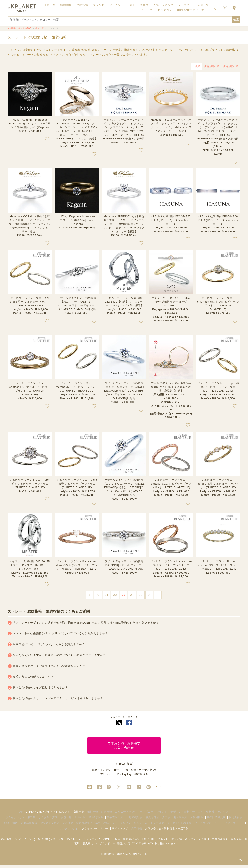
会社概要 (68, 826)
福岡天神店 (236, 820)
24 (132, 595)
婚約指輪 (93, 815)
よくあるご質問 (48, 820)
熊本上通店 (11, 826)
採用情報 (137, 831)
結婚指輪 (107, 815)
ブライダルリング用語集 (21, 820)
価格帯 (210, 815)
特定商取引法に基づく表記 (93, 826)
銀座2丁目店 (96, 820)
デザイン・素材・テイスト (187, 815)
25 (141, 595)
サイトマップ (120, 831)
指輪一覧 (79, 815)
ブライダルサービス (207, 826)
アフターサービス (233, 826)
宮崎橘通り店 (29, 826)
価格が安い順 (231, 66)
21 (107, 595)
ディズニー (147, 815)
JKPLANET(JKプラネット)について (48, 815)
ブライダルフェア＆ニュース (130, 826)
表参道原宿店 (115, 820)
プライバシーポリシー (95, 831)
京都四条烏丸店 (216, 820)
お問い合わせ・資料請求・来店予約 (167, 831)
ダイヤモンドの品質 (179, 826)
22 (115, 595)
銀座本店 (80, 820)
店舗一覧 (203, 5)
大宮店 (166, 820)
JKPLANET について (191, 10)
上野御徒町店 (134, 820)
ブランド (162, 815)
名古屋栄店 (180, 820)
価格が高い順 (212, 66)
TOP (20, 815)
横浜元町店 (152, 820)
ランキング (224, 815)
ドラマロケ (157, 826)
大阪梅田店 (197, 820)
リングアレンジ (69, 831)
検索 (236, 19)
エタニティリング (126, 815)
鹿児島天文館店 (50, 826)
